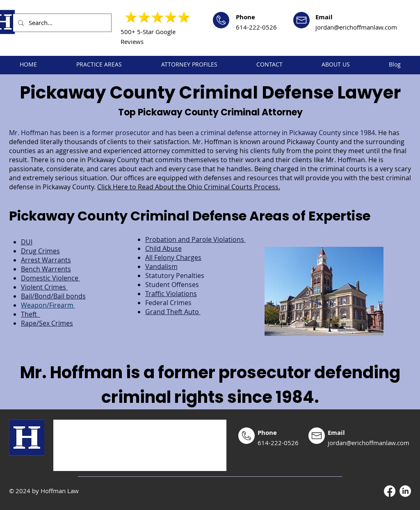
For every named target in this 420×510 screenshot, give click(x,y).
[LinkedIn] (405, 491)
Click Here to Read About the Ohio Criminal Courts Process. (189, 187)
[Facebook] (390, 491)
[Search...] (61, 23)
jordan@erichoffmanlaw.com (356, 27)
